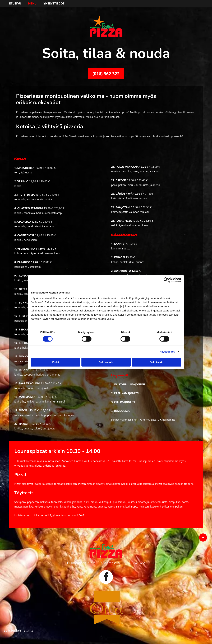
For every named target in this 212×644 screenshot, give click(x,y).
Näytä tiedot (167, 352)
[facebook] (106, 577)
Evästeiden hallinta (18, 630)
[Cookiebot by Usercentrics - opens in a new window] (166, 280)
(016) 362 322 (134, 563)
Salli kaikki (157, 362)
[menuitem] (19, 3)
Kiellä (55, 362)
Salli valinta (106, 362)
